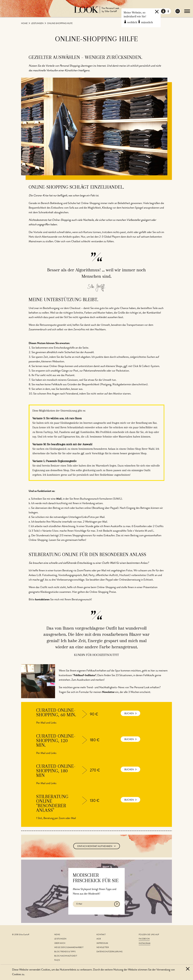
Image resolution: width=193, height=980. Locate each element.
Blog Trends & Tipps (65, 952)
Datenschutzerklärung (110, 952)
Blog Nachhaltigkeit (66, 956)
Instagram (145, 944)
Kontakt (101, 935)
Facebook (144, 939)
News (57, 935)
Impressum (102, 943)
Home (25, 24)
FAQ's (57, 960)
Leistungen (38, 24)
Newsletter (103, 948)
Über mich (60, 943)
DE (178, 11)
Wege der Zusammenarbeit (69, 948)
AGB (99, 939)
